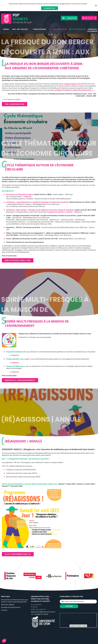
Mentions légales (8, 605)
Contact (4, 610)
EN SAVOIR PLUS (50, 8)
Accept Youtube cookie (78, 626)
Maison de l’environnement (20, 380)
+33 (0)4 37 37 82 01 (41, 614)
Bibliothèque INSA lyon (18, 260)
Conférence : (37, 202)
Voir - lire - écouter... (20, 29)
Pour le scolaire (39, 29)
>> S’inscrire (14, 355)
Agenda (6, 29)
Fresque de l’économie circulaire (60, 212)
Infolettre (72, 18)
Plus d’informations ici (18, 554)
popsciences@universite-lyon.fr (43, 612)
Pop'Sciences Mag (79, 29)
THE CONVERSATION (15, 104)
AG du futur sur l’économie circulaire (20, 194)
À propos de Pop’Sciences (92, 30)
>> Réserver (27, 197)
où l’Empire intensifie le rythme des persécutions (73, 90)
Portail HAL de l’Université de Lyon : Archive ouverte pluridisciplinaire (15, 601)
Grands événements (60, 29)
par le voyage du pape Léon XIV (71, 84)
